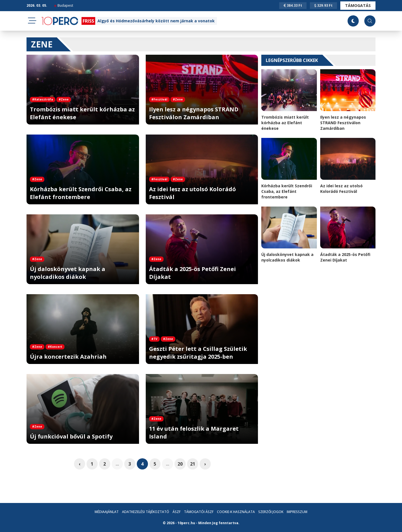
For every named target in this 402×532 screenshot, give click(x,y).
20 (180, 464)
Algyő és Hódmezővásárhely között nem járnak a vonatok (156, 21)
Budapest (64, 5)
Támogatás (358, 5)
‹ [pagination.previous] (80, 464)
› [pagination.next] (205, 464)
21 (193, 464)
